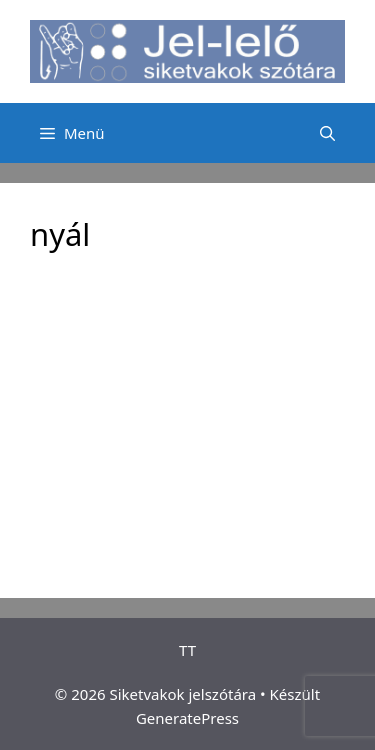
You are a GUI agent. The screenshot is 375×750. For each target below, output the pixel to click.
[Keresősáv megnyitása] (327, 133)
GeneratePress (187, 718)
